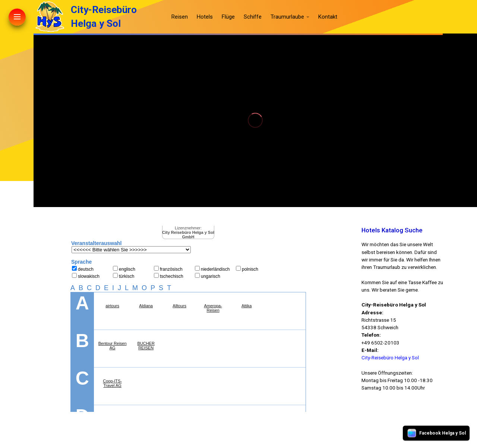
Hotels (205, 17)
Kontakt (328, 17)
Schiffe (253, 17)
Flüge (228, 17)
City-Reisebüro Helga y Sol (390, 358)
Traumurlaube (287, 17)
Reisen (180, 17)
